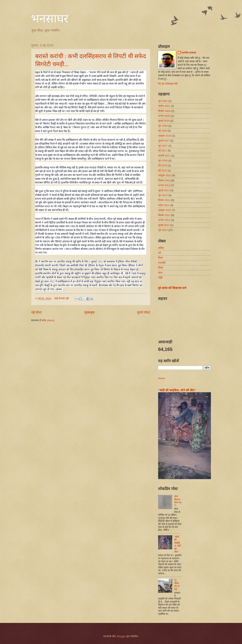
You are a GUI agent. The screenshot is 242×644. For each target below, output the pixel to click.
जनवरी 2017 (164, 156)
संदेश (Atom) (48, 320)
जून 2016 (163, 161)
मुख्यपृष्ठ (90, 312)
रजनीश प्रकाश (189, 53)
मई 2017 (163, 151)
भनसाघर (50, 19)
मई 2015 (163, 170)
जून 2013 (163, 195)
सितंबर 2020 (164, 111)
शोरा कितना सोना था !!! (178, 501)
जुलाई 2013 (164, 190)
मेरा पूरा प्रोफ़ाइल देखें (168, 84)
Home (161, 378)
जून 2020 (163, 126)
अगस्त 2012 (164, 220)
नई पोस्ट (36, 312)
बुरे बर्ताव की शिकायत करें (172, 288)
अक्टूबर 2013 (165, 175)
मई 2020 (163, 131)
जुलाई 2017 (164, 141)
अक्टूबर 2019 (165, 136)
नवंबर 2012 (164, 205)
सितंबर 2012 (164, 215)
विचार (161, 268)
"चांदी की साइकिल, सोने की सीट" (177, 390)
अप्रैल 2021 (164, 106)
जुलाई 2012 (164, 225)
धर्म (160, 253)
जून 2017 (163, 146)
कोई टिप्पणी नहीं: (62, 298)
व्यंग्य (160, 273)
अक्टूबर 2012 (165, 210)
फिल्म (160, 258)
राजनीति (162, 263)
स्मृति (160, 278)
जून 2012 (163, 230)
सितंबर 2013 (164, 180)
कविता (161, 248)
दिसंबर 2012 (164, 200)
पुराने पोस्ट (144, 312)
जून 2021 (163, 101)
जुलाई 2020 (164, 121)
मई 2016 (163, 165)
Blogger (121, 636)
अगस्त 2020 (164, 116)
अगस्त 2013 (164, 185)
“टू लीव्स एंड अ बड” (177, 585)
